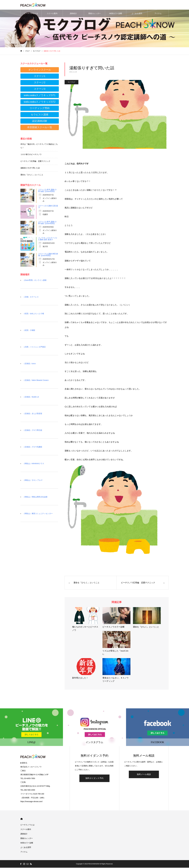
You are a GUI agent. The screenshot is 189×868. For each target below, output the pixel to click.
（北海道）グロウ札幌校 (32, 447)
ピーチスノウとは (31, 14)
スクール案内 (52, 14)
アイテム (158, 14)
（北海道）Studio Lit (31, 397)
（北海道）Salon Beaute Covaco (36, 381)
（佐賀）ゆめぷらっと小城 (33, 314)
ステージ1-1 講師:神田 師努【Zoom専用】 (48, 255)
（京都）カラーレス (31, 297)
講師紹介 (73, 14)
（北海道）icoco (29, 364)
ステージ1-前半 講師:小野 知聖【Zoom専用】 (47, 191)
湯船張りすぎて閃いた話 (30, 168)
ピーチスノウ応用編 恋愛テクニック (35, 162)
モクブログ (71, 83)
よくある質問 (137, 14)
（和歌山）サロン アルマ (33, 481)
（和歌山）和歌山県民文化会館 (35, 497)
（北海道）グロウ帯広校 (32, 431)
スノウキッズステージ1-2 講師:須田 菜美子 (48, 239)
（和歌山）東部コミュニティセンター (38, 514)
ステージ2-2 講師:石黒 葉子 (48, 207)
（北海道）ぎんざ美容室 (32, 414)
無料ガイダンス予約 (94, 779)
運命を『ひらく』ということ (32, 175)
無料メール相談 (144, 775)
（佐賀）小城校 (29, 331)
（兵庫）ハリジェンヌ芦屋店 (34, 347)
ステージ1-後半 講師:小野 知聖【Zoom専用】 (47, 223)
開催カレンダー (95, 14)
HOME (22, 819)
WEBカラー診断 (116, 14)
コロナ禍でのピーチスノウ (31, 155)
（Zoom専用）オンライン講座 (35, 281)
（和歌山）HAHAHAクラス (33, 464)
